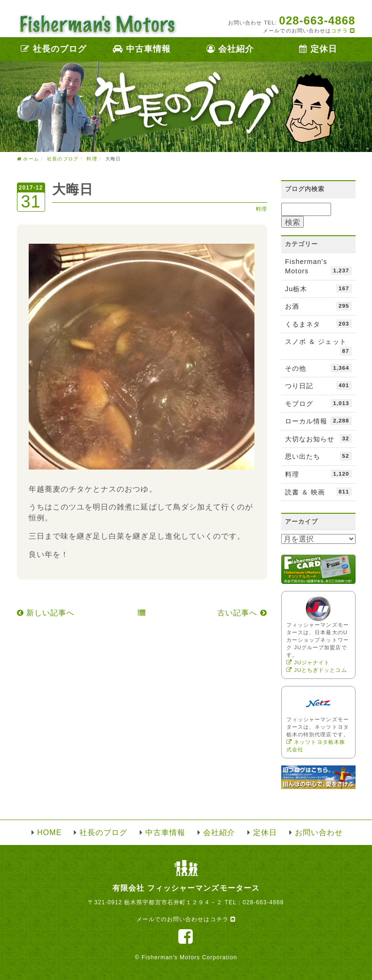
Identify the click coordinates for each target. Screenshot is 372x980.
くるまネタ (318, 324)
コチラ (343, 31)
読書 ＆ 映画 (318, 492)
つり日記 (318, 385)
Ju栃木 (318, 288)
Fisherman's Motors (318, 267)
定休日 (318, 49)
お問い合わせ (319, 833)
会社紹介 (230, 49)
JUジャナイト (308, 662)
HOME (49, 833)
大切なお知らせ (318, 438)
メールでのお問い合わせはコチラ (186, 919)
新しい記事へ (46, 613)
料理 (261, 209)
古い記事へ (242, 613)
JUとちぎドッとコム (317, 670)
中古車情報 (142, 49)
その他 (318, 368)
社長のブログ (54, 49)
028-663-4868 (263, 902)
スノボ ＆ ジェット (318, 347)
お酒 (318, 306)
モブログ (318, 403)
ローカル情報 (318, 421)
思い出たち (318, 456)
